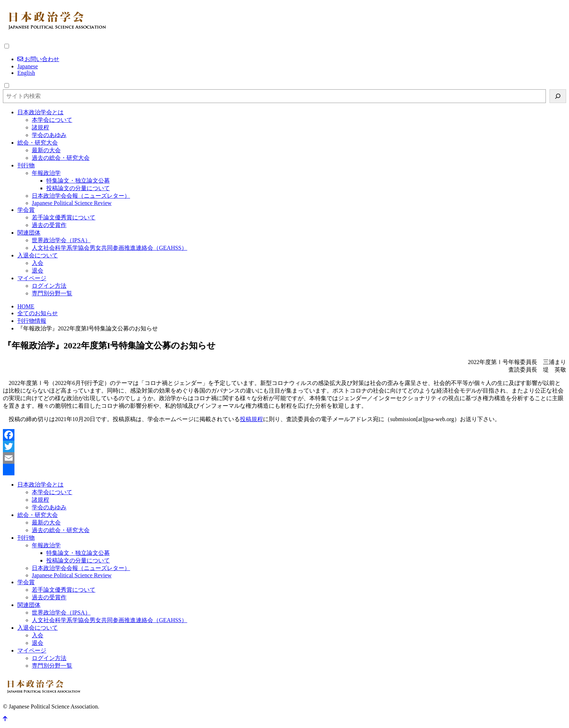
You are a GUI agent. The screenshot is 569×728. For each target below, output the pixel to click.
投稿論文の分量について (78, 188)
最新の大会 (46, 150)
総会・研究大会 (38, 143)
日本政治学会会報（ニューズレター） (81, 196)
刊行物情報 (32, 321)
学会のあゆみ (49, 135)
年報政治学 (46, 173)
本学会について (52, 120)
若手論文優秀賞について (64, 217)
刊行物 (26, 165)
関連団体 (29, 233)
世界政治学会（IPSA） (61, 240)
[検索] (558, 96)
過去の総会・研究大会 (61, 158)
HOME (26, 306)
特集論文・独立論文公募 (78, 181)
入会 (38, 263)
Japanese (28, 66)
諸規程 (40, 127)
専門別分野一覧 (52, 293)
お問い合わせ (38, 59)
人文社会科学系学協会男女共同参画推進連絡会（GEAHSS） (109, 248)
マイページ (32, 278)
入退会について (38, 255)
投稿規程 (251, 419)
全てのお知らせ (38, 313)
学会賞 (26, 210)
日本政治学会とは (40, 112)
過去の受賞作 (49, 225)
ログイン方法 (49, 286)
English (26, 73)
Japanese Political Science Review (72, 203)
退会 (38, 271)
